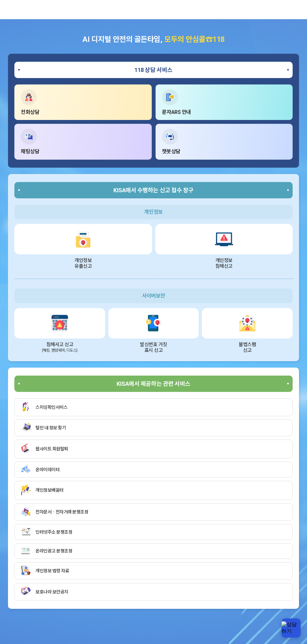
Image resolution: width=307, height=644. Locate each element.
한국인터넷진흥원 (14, 10)
